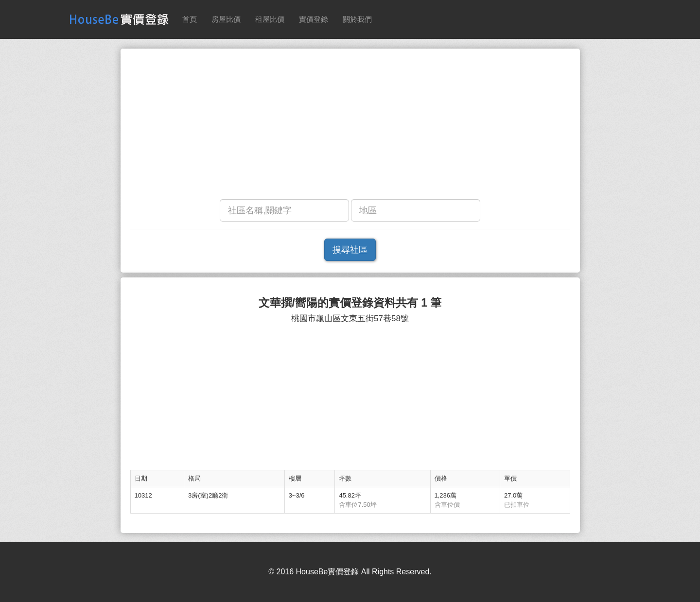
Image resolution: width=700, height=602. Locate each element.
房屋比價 (226, 19)
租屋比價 (270, 19)
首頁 (190, 19)
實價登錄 (314, 19)
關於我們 (357, 19)
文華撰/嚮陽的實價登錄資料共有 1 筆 (350, 303)
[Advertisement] (350, 126)
